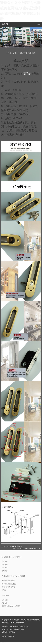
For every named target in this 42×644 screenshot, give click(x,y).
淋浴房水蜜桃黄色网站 (9, 584)
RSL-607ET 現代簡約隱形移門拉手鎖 (29, 549)
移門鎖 (27, 74)
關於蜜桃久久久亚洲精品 (12, 557)
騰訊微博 (5, 636)
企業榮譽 (5, 565)
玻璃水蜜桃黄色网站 (8, 587)
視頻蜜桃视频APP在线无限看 (11, 606)
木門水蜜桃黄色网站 (8, 581)
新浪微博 (11, 636)
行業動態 (5, 603)
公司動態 (5, 600)
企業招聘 (5, 571)
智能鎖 (4, 590)
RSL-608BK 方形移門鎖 (15, 546)
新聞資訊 (5, 595)
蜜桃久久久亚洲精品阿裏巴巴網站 (13, 629)
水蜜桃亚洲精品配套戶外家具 (19, 627)
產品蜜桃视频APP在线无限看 (13, 576)
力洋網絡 (12, 632)
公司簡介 (5, 561)
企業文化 (5, 568)
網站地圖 (3, 643)
